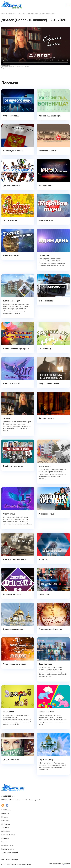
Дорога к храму (46, 760)
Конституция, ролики (13, 151)
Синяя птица (9, 514)
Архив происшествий (10, 853)
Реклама (5, 842)
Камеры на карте (8, 849)
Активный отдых (47, 514)
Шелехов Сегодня (12, 301)
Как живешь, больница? (50, 116)
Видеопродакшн (46, 301)
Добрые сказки (10, 220)
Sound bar (43, 559)
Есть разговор (45, 664)
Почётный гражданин (13, 466)
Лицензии (5, 828)
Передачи (5, 838)
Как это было (45, 466)
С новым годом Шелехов (50, 629)
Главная (4, 14)
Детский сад (45, 349)
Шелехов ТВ (14, 14)
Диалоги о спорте (12, 186)
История (5, 817)
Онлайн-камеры (7, 845)
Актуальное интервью (49, 383)
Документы (6, 824)
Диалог (23, 14)
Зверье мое (9, 712)
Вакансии (5, 821)
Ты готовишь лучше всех (15, 664)
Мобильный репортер (10, 860)
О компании (6, 810)
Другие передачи (11, 760)
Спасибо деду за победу (15, 559)
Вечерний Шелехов (12, 594)
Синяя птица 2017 (12, 383)
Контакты (5, 813)
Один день (44, 255)
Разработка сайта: (60, 864)
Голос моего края (11, 255)
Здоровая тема (46, 220)
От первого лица (11, 116)
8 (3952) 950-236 (8, 796)
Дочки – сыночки (47, 712)
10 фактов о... (45, 594)
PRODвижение (45, 186)
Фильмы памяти (46, 418)
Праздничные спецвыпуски (16, 349)
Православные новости (14, 629)
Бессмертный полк (48, 151)
